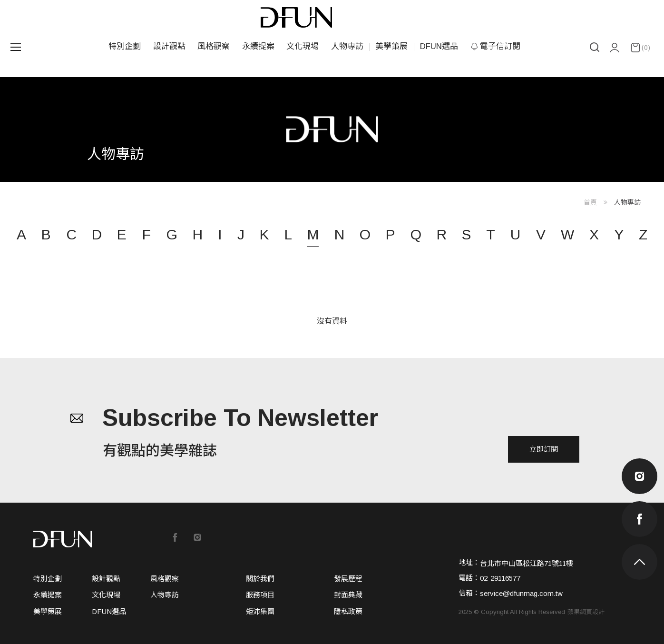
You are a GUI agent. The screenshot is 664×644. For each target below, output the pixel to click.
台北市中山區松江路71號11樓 (527, 563)
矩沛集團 (260, 611)
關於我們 (260, 579)
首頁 (590, 202)
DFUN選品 (439, 46)
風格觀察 (214, 46)
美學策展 (391, 46)
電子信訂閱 (495, 46)
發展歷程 (348, 579)
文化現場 (303, 46)
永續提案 (258, 46)
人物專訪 (347, 46)
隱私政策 (348, 611)
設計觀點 (169, 46)
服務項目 (260, 595)
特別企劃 (125, 46)
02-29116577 (500, 578)
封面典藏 (348, 595)
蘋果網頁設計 (586, 612)
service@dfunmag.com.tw (521, 593)
